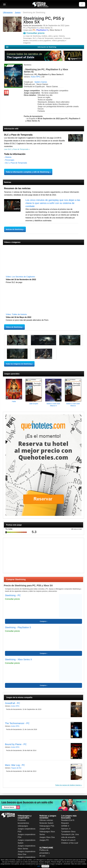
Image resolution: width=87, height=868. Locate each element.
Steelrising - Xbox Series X (18, 659)
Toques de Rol (16, 768)
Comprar (43, 621)
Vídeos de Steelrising (14, 327)
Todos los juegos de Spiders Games (68, 785)
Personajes (10, 160)
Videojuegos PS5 (47, 826)
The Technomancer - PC (17, 723)
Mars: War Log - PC (15, 765)
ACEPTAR (45, 866)
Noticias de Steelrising (14, 229)
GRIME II (65, 826)
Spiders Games (41, 82)
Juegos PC (44, 840)
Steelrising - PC (13, 595)
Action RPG (35, 77)
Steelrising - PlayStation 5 (18, 627)
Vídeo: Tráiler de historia (16, 314)
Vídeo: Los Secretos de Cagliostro (20, 277)
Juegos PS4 (45, 829)
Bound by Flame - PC (16, 744)
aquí (39, 866)
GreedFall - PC (13, 703)
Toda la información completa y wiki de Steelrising (27, 172)
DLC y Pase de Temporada (16, 163)
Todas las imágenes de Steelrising (19, 364)
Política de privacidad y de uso (45, 853)
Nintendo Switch (46, 823)
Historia (8, 157)
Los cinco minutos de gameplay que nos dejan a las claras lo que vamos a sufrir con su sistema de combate (53, 203)
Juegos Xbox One (47, 837)
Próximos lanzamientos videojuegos (23, 823)
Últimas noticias (46, 820)
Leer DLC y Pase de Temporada (16, 149)
